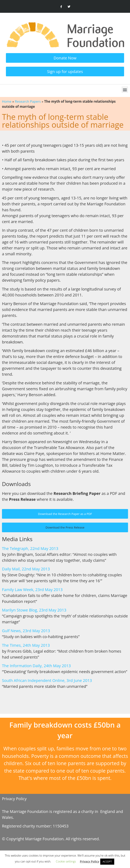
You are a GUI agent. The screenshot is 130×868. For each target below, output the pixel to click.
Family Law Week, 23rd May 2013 (32, 590)
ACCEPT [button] (107, 862)
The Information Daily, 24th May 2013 (36, 666)
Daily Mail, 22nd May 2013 (26, 569)
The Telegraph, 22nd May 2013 (30, 548)
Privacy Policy (14, 799)
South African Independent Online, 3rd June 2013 (47, 680)
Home (7, 101)
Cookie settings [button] (66, 861)
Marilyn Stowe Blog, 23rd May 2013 (34, 610)
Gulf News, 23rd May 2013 (26, 631)
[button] (125, 90)
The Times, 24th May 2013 (26, 645)
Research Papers (28, 101)
